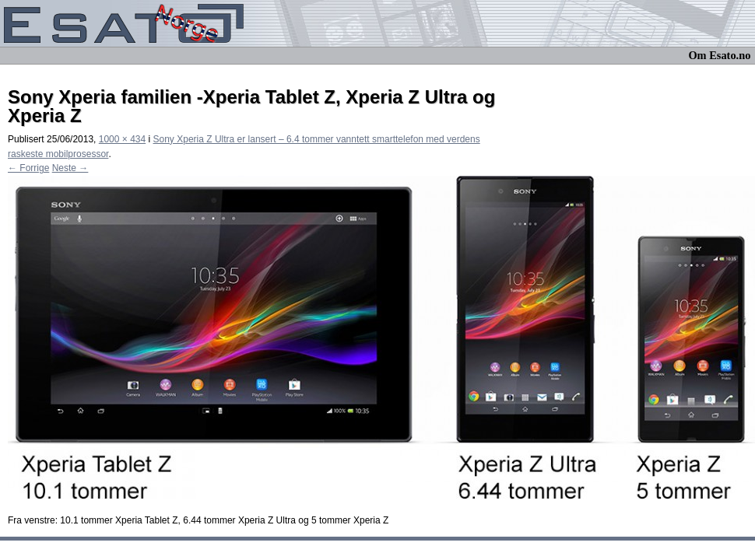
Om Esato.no (719, 55)
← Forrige (28, 168)
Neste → (70, 168)
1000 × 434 (122, 139)
